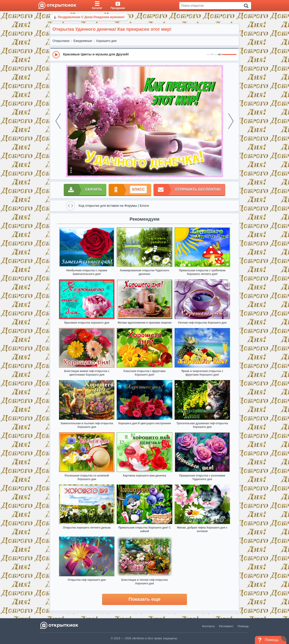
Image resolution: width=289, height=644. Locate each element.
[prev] (58, 121)
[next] (231, 121)
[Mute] (220, 55)
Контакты (208, 626)
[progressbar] (229, 55)
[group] (144, 54)
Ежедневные (83, 41)
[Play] (56, 55)
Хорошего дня (106, 41)
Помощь (243, 626)
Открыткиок (61, 41)
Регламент (226, 626)
